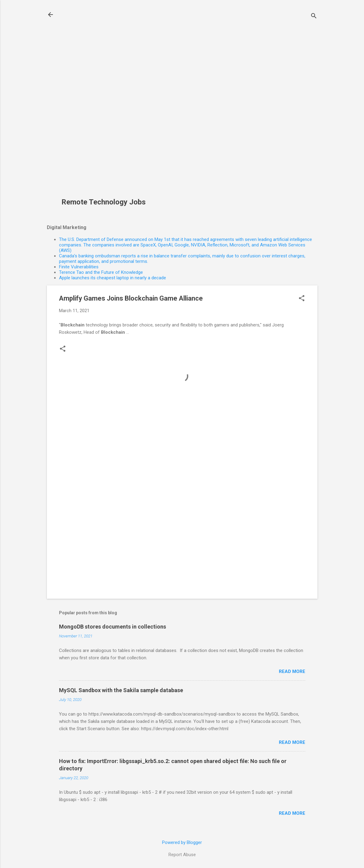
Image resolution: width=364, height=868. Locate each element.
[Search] (314, 17)
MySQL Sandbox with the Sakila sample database (121, 690)
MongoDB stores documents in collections (113, 627)
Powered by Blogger (182, 842)
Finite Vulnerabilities (79, 267)
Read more (292, 671)
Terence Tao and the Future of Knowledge (101, 272)
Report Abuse (182, 855)
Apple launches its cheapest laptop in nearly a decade (113, 278)
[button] (302, 299)
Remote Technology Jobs (104, 202)
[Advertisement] (106, 102)
